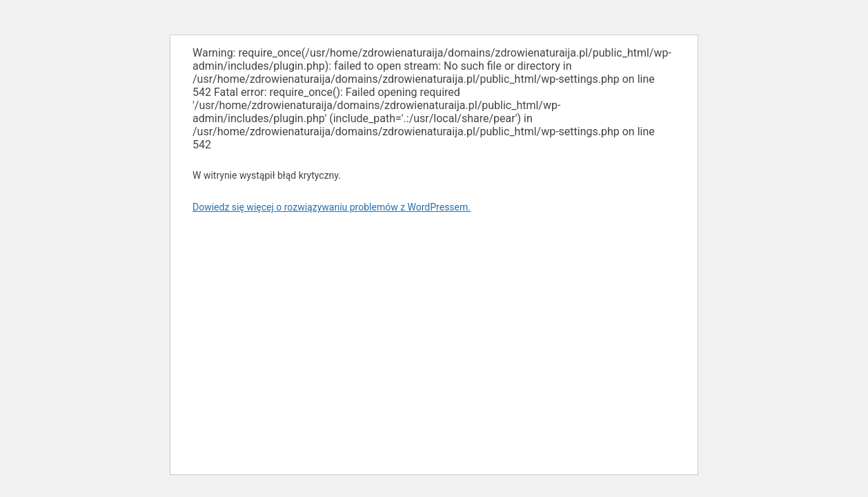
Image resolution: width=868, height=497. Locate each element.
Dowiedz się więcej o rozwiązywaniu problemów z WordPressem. (332, 207)
